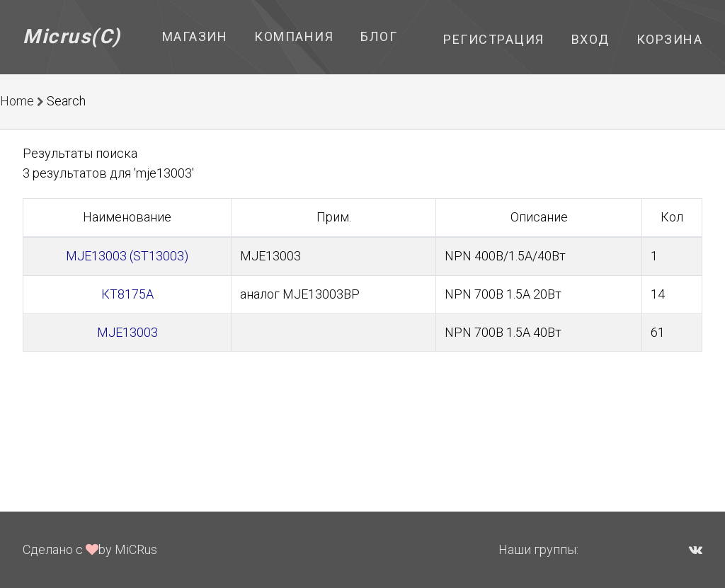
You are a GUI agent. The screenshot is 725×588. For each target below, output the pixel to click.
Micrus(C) (72, 36)
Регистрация (494, 39)
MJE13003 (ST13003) (127, 256)
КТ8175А (127, 294)
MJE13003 (127, 332)
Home (17, 101)
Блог (379, 36)
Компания (294, 36)
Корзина (670, 39)
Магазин (195, 36)
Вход (590, 39)
